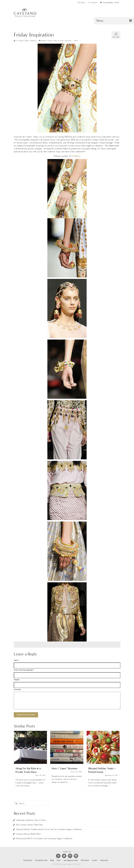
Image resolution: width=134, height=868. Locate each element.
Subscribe (104, 860)
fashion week (52, 41)
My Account (93, 3)
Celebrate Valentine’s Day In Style (31, 820)
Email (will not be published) (24, 670)
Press (59, 860)
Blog (52, 860)
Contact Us (28, 860)
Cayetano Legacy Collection (27, 41)
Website (16, 680)
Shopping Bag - (109, 3)
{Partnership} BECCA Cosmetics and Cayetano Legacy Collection (44, 838)
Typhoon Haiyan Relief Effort (28, 834)
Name (16, 660)
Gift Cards (81, 3)
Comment (17, 690)
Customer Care (41, 860)
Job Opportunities (71, 860)
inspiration (68, 41)
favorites (61, 41)
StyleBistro (76, 156)
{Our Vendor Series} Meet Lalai (29, 825)
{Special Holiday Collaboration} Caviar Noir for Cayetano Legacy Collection (49, 829)
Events (95, 860)
